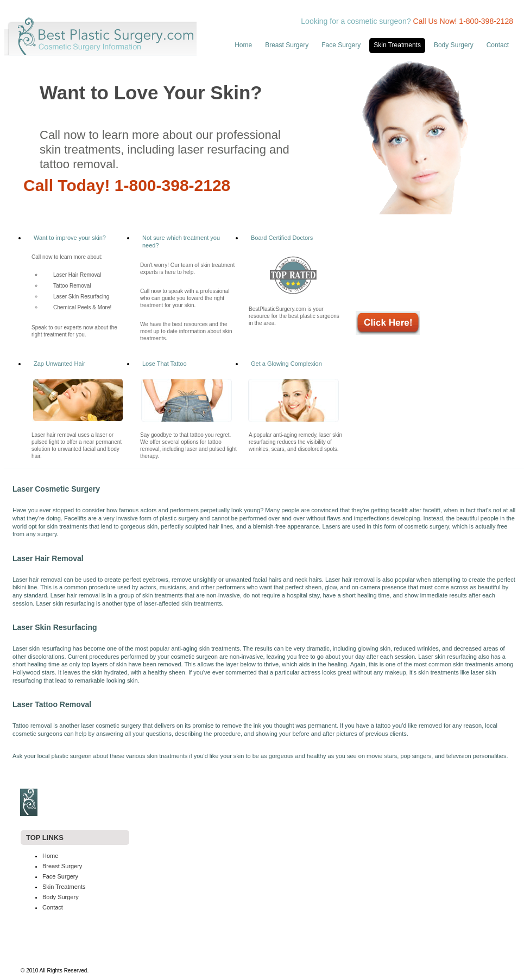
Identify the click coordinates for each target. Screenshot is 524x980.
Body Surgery (454, 45)
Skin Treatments (397, 45)
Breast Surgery (287, 45)
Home (243, 45)
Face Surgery (341, 45)
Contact (498, 45)
